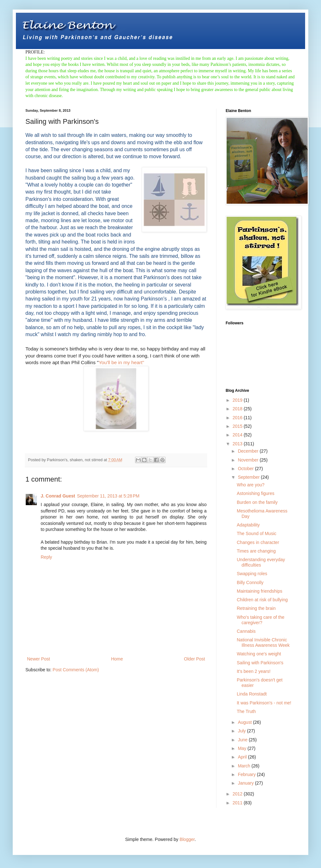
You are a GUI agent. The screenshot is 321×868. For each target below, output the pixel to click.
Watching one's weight (259, 654)
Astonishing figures (256, 493)
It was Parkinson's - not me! (264, 703)
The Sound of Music (257, 533)
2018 (238, 409)
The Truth (246, 711)
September (249, 477)
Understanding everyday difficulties (261, 562)
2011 (238, 803)
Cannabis (246, 631)
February (247, 774)
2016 (238, 418)
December (249, 451)
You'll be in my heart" (121, 362)
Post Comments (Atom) (76, 670)
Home (117, 659)
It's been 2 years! (254, 671)
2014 (238, 435)
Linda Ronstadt (252, 694)
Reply (46, 557)
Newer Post (38, 659)
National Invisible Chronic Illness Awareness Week (263, 642)
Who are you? (251, 485)
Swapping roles (252, 574)
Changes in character (258, 542)
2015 (238, 426)
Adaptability (248, 525)
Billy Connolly (250, 582)
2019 (238, 400)
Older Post (195, 659)
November (249, 460)
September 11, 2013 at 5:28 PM (108, 496)
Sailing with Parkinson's (260, 663)
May (242, 748)
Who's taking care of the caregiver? (261, 620)
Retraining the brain (256, 608)
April (243, 757)
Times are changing (256, 551)
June (243, 740)
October (246, 469)
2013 (238, 444)
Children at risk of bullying (262, 600)
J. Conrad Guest (58, 496)
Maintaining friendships (260, 591)
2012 (238, 794)
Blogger (187, 839)
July (242, 731)
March (245, 766)
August (245, 722)
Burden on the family (257, 502)
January (246, 783)
